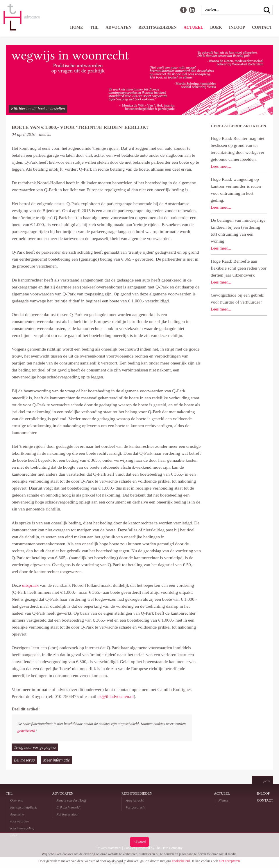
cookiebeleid (181, 861)
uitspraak (30, 585)
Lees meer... (221, 166)
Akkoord (140, 842)
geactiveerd (26, 731)
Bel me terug (24, 760)
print (267, 781)
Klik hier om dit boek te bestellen (38, 109)
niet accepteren (229, 861)
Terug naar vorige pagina (35, 747)
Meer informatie (57, 760)
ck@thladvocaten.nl (116, 696)
